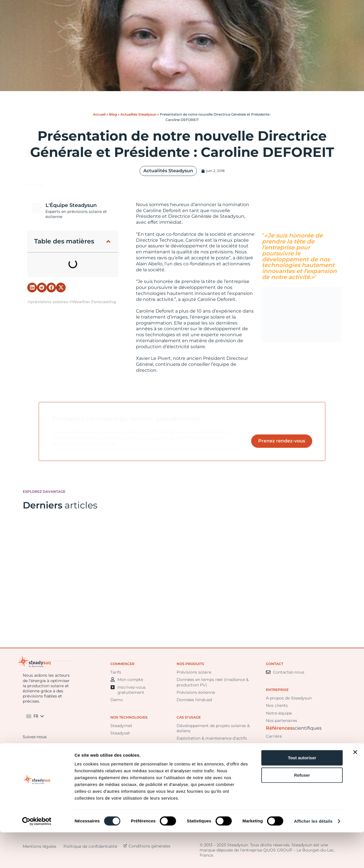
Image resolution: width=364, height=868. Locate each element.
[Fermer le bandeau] (355, 788)
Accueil (99, 114)
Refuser (302, 811)
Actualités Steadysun (138, 114)
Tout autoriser (302, 793)
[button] (108, 241)
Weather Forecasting (94, 302)
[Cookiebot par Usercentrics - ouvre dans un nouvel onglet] (37, 857)
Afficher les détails (313, 857)
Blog (113, 114)
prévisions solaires (49, 302)
